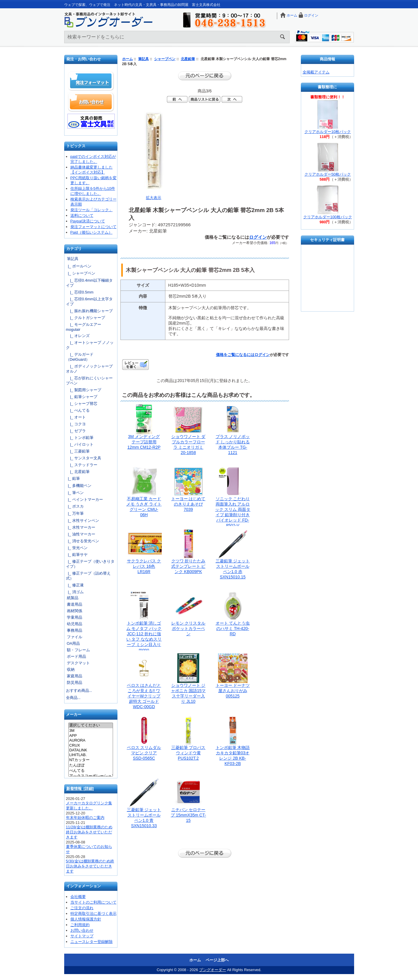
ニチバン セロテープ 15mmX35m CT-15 (188, 815)
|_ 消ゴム (75, 592)
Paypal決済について (88, 221)
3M (91, 731)
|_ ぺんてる (78, 410)
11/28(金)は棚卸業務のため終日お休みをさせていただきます (89, 832)
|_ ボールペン (79, 266)
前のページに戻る (205, 76)
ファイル (75, 637)
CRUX (91, 745)
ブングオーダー (213, 970)
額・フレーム (78, 650)
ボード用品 (76, 656)
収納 (71, 669)
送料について (82, 215)
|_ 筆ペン (75, 493)
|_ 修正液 (75, 585)
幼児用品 (75, 624)
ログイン (311, 15)
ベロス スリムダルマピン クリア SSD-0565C (144, 753)
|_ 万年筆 (75, 513)
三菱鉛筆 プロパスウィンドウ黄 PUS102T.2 (188, 753)
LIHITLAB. (91, 755)
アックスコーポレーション (91, 776)
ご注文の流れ (82, 908)
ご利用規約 (80, 925)
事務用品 (75, 630)
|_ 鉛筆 (73, 478)
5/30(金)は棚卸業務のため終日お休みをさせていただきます (90, 866)
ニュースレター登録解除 (92, 942)
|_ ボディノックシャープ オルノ (91, 369)
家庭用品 (75, 676)
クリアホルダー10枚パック (328, 132)
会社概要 (78, 897)
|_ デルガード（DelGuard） (80, 357)
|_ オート (76, 417)
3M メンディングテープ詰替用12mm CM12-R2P (144, 442)
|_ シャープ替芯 (82, 404)
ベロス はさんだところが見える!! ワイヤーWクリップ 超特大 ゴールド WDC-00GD (144, 696)
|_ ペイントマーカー (84, 499)
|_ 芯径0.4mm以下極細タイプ (89, 283)
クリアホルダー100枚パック (327, 217)
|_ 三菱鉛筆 (78, 451)
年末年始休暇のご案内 (85, 818)
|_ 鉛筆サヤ (77, 555)
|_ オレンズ (78, 336)
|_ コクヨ (76, 424)
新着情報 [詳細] (80, 789)
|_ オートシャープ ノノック (90, 345)
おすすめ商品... (79, 691)
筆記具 (143, 59)
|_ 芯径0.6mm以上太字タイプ (89, 301)
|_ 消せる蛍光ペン (83, 541)
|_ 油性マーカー (81, 534)
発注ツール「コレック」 (92, 210)
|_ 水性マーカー (81, 527)
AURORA (91, 740)
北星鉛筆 (188, 59)
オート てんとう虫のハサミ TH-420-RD (233, 628)
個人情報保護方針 (86, 919)
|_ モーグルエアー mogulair (84, 327)
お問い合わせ (91, 102)
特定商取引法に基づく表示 (93, 914)
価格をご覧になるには (235, 355)
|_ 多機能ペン (79, 486)
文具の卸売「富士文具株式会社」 (91, 121)
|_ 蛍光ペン (77, 548)
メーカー (74, 715)
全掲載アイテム (316, 72)
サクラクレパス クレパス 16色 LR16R (144, 566)
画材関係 (75, 611)
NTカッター (91, 760)
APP (91, 736)
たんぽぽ (91, 766)
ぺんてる (91, 771)
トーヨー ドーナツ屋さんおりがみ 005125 (233, 691)
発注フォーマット (91, 81)
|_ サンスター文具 (84, 458)
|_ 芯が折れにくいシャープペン (89, 381)
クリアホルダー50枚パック (328, 174)
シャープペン (165, 59)
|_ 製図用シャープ (84, 390)
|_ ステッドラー (82, 465)
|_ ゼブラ (76, 431)
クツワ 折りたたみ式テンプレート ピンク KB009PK (188, 566)
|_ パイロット (80, 444)
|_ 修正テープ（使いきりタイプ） (90, 564)
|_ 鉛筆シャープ (82, 397)
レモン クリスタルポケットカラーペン (188, 628)
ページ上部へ (217, 960)
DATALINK (91, 750)
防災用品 (75, 683)
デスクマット (78, 663)
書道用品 (75, 604)
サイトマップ (82, 936)
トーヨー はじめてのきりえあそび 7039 (188, 504)
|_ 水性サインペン (83, 521)
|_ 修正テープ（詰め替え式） (88, 576)
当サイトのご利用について (93, 902)
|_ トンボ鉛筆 (80, 438)
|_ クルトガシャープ (85, 318)
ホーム (292, 15)
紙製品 (73, 598)
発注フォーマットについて (93, 227)
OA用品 (74, 643)
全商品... (73, 698)
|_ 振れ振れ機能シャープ (89, 311)
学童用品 (75, 617)
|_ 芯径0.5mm (80, 292)
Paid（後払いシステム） (92, 232)
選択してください (91, 726)
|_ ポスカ (75, 506)
